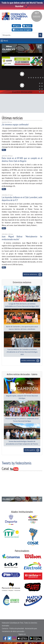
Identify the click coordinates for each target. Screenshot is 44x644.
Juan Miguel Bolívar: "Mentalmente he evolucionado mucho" (22, 238)
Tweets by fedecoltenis (17, 463)
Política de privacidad (17, 628)
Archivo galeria (32, 450)
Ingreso (16, 26)
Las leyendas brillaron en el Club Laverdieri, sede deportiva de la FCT (22, 199)
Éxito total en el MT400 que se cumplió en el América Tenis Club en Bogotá (22, 160)
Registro (27, 26)
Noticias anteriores (32, 274)
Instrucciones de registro (22, 30)
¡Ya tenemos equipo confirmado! (15, 125)
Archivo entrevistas (30, 361)
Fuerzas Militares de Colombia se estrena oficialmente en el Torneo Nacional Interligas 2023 (22, 352)
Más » (4, 150)
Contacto (5, 628)
